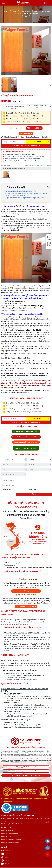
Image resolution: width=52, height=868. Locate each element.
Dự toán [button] (49, 244)
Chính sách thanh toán (7, 831)
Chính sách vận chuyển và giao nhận (11, 840)
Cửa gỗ (12, 346)
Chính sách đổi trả (6, 837)
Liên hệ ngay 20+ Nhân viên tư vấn (26, 771)
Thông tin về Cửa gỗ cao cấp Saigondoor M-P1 (20, 191)
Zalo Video (6, 864)
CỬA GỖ (16, 11)
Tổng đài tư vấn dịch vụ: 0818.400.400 (26, 775)
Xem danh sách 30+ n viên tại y (26, 606)
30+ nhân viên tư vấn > (31, 161)
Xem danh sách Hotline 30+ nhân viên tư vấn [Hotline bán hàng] (26, 437)
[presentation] (2, 86)
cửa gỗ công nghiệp (15, 361)
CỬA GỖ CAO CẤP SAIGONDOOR (33, 11)
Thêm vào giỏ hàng (34, 128)
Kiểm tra (34, 494)
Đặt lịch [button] (49, 238)
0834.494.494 (26, 133)
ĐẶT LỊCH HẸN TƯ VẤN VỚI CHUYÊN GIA (26, 442)
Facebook (6, 851)
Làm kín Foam (6, 489)
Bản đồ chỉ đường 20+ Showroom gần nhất (26, 431)
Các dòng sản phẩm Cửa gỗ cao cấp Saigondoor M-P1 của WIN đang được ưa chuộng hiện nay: (26, 194)
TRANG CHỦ (7, 11)
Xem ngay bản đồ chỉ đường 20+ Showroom (26, 591)
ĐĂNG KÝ (38, 142)
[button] (48, 841)
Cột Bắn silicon (31, 489)
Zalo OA (5, 861)
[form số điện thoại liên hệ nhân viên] (26, 137)
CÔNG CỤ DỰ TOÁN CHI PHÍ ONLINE (26, 448)
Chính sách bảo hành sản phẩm (10, 834)
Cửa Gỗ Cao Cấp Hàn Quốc (34, 306)
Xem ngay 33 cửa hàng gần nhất (26, 767)
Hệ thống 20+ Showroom (17, 161)
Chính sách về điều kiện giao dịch (10, 843)
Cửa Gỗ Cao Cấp (36, 209)
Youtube (5, 854)
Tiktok (4, 857)
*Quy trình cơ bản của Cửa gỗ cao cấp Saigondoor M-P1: (25, 198)
